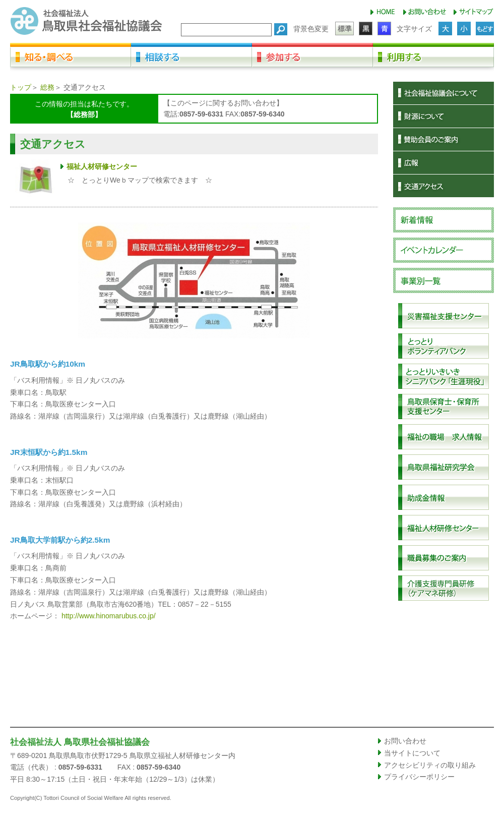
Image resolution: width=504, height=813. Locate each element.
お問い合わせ (405, 741)
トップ (21, 87)
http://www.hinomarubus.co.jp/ (109, 616)
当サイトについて (412, 753)
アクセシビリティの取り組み (430, 765)
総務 (47, 87)
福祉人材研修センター (102, 166)
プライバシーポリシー (419, 777)
